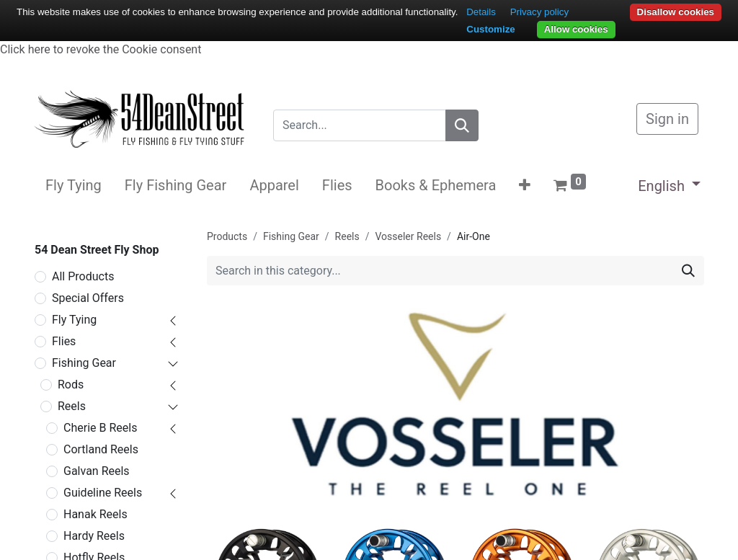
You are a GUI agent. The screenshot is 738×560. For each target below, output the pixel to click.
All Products (83, 276)
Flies (64, 341)
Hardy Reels (94, 536)
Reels (72, 406)
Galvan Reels (97, 471)
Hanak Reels (95, 514)
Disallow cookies (676, 12)
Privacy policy (539, 12)
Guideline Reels (103, 493)
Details (481, 12)
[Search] (462, 125)
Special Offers (88, 298)
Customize (490, 29)
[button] (525, 185)
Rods (71, 385)
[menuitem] (74, 185)
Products (227, 236)
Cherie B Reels (100, 428)
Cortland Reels (101, 449)
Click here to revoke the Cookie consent (101, 49)
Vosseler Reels (409, 236)
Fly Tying (74, 320)
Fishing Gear (84, 363)
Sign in (667, 119)
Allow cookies (576, 29)
